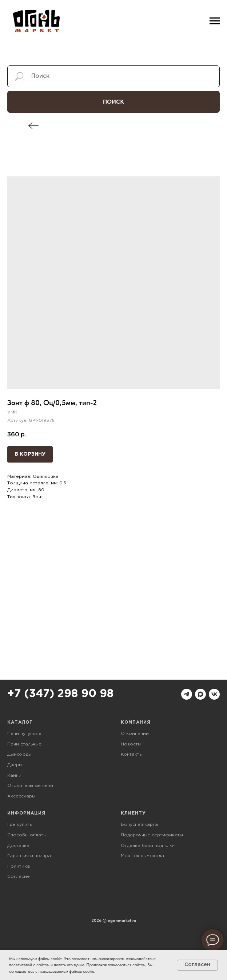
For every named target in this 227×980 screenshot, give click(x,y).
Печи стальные (24, 744)
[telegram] (187, 694)
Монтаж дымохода (142, 856)
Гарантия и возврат (30, 856)
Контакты (132, 754)
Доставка (18, 846)
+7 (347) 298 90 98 (60, 694)
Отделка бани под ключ (148, 846)
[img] (33, 126)
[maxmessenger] (200, 694)
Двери (15, 765)
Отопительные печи (30, 786)
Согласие (19, 877)
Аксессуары (21, 796)
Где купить (19, 825)
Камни (14, 775)
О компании (135, 734)
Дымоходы (19, 754)
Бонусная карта (139, 825)
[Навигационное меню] (215, 21)
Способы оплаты (27, 835)
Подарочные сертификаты (152, 835)
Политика (19, 866)
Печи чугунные (24, 734)
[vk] (214, 694)
